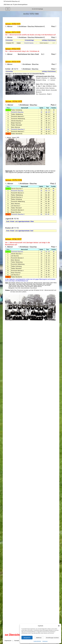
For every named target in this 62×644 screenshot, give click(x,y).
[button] (59, 626)
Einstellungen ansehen (52, 638)
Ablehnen (39, 638)
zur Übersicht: (13, 635)
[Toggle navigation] (8, 9)
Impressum (45, 641)
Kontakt (17, 641)
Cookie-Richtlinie (37, 641)
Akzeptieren (27, 638)
